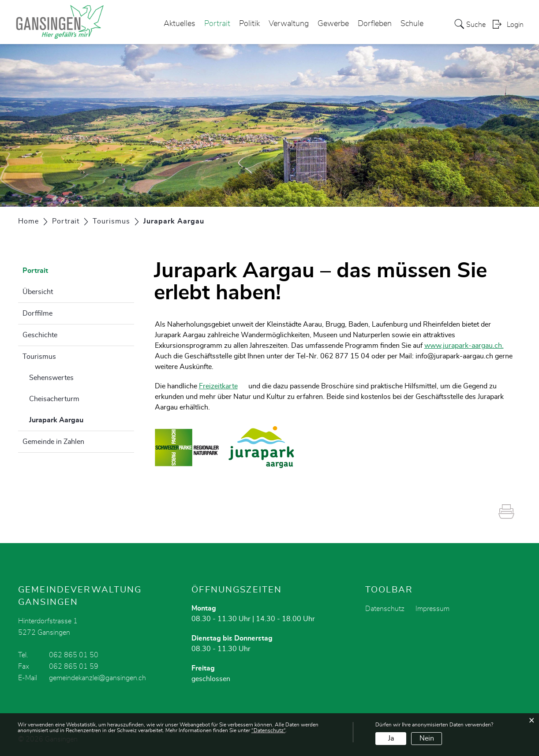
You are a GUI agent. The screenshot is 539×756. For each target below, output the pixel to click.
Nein (427, 738)
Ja (391, 738)
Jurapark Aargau (78, 419)
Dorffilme (37, 313)
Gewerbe (333, 24)
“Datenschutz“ (268, 730)
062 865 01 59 (74, 667)
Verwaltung (289, 24)
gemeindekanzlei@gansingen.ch (97, 678)
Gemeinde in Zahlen (53, 442)
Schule (412, 24)
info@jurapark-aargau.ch (454, 356)
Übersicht (38, 292)
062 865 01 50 (74, 655)
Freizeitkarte (223, 386)
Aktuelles (180, 24)
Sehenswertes (51, 378)
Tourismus (39, 357)
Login (515, 25)
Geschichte (40, 335)
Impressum (432, 609)
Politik (249, 24)
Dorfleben (375, 24)
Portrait (217, 24)
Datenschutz (385, 609)
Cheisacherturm (54, 399)
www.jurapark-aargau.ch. (468, 346)
